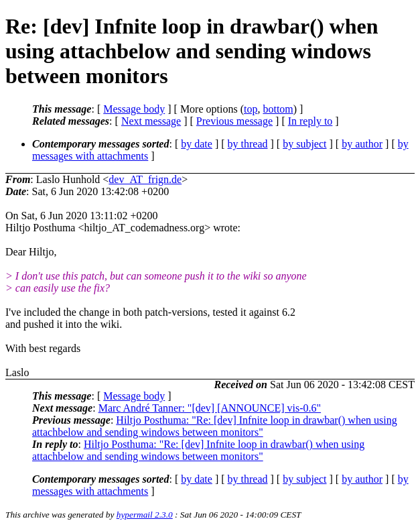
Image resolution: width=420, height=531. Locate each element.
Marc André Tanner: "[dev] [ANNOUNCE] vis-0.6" (210, 408)
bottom (278, 109)
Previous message (234, 121)
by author (362, 144)
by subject (304, 144)
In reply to (310, 121)
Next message (151, 121)
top (251, 109)
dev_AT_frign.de (145, 179)
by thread (248, 144)
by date (197, 144)
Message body (134, 109)
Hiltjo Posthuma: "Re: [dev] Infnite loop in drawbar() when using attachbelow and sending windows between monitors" (215, 426)
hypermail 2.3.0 (145, 515)
